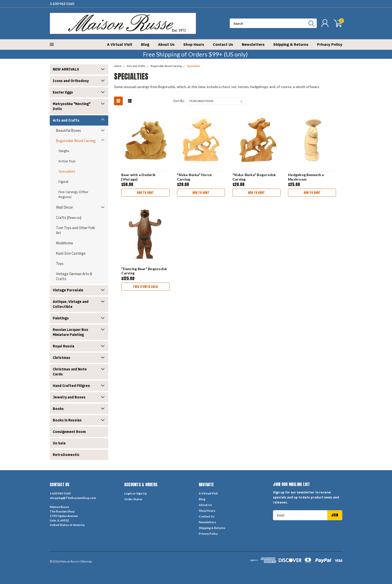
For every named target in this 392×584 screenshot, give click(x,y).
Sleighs (64, 151)
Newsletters (253, 44)
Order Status (133, 499)
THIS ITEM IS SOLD (145, 287)
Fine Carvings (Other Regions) (73, 194)
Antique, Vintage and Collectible (71, 304)
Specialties (67, 171)
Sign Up (141, 493)
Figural (63, 182)
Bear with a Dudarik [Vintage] (138, 177)
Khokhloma (64, 243)
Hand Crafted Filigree (71, 386)
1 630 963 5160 (62, 4)
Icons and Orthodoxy (71, 81)
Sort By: (179, 101)
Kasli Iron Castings (71, 253)
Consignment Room (69, 432)
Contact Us (223, 44)
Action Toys (67, 161)
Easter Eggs (63, 92)
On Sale (59, 443)
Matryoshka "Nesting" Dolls (72, 106)
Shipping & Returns (291, 44)
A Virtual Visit (120, 44)
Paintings (61, 318)
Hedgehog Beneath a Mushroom (306, 177)
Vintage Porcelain (68, 290)
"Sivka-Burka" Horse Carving (194, 177)
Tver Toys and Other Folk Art (75, 230)
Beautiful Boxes (68, 131)
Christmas (61, 358)
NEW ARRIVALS (66, 69)
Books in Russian (67, 420)
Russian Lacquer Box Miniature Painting (70, 332)
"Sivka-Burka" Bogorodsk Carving (254, 177)
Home (118, 66)
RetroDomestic (66, 455)
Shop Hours (194, 44)
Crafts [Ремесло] (69, 218)
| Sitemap (86, 561)
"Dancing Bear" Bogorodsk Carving (144, 271)
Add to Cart (145, 193)
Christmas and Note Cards (70, 372)
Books (58, 409)
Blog (145, 44)
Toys (60, 264)
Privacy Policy (330, 44)
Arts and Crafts (66, 120)
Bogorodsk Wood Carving (76, 141)
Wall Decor (64, 207)
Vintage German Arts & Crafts (74, 276)
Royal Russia (63, 346)
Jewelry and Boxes (69, 397)
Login (128, 493)
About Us (166, 44)
